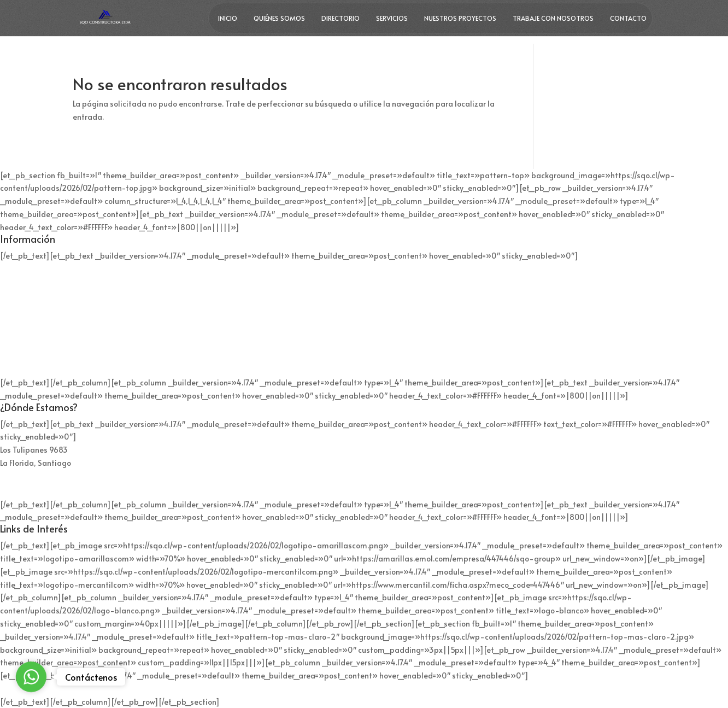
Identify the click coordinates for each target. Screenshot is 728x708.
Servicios (392, 18)
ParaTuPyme (404, 689)
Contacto (628, 18)
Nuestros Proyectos (460, 18)
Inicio (228, 18)
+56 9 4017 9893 (29, 328)
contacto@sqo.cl (30, 362)
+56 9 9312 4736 (28, 294)
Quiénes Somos (279, 18)
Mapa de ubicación (35, 484)
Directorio (340, 18)
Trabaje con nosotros (553, 18)
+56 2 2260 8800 (31, 281)
